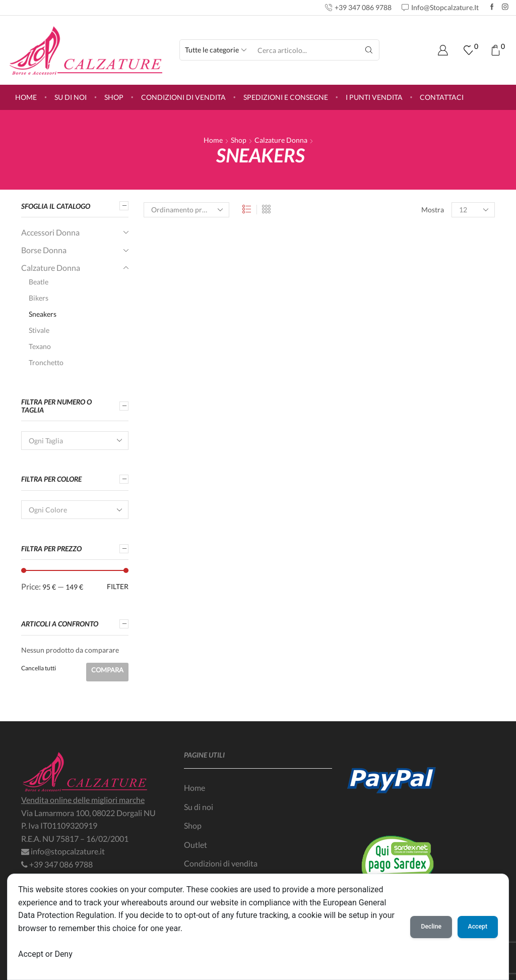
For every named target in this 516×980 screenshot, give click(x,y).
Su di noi (71, 97)
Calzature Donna (281, 140)
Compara (107, 670)
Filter (118, 586)
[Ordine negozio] (186, 210)
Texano (40, 346)
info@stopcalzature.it (68, 851)
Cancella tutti (39, 668)
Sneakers (43, 314)
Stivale (39, 330)
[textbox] (68, 441)
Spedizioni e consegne (286, 97)
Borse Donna (44, 250)
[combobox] (75, 441)
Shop (114, 97)
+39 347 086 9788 (61, 864)
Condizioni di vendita (183, 97)
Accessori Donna (50, 232)
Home (26, 97)
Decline (431, 927)
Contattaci (442, 97)
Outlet (196, 845)
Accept (478, 927)
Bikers (39, 298)
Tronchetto (46, 362)
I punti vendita (374, 97)
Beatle (39, 282)
